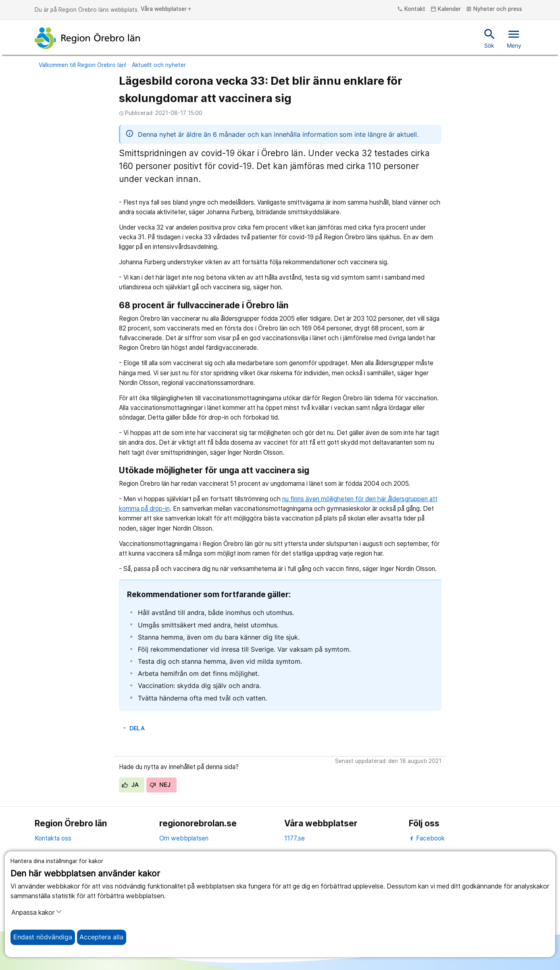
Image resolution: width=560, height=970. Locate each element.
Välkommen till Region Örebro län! (82, 65)
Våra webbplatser (167, 9)
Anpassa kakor (37, 912)
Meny (514, 38)
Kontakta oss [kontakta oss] (53, 838)
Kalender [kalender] (446, 9)
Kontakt (411, 9)
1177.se (295, 838)
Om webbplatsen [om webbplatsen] (184, 838)
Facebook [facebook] (427, 838)
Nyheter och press (494, 9)
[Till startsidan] (87, 38)
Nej (160, 785)
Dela (133, 728)
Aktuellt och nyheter (159, 65)
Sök (490, 38)
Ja (130, 785)
